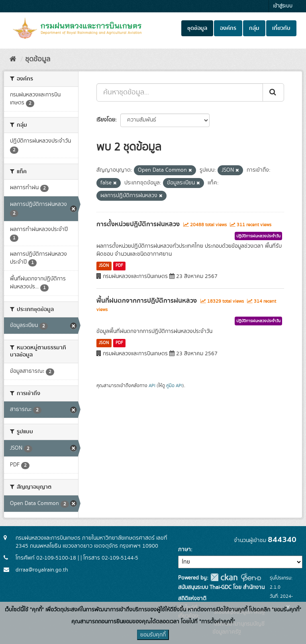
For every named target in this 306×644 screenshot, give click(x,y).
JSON (104, 266)
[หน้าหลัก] (13, 59)
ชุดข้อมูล (197, 28)
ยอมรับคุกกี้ (153, 635)
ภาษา (184, 550)
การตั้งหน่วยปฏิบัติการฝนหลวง (138, 224)
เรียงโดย (106, 120)
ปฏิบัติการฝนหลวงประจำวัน (258, 236)
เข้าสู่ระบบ (283, 6)
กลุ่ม (254, 28)
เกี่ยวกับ (281, 28)
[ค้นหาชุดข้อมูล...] (180, 92)
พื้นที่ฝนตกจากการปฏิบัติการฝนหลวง (147, 301)
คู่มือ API (174, 386)
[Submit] (273, 92)
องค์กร (228, 28)
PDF (119, 266)
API (152, 386)
